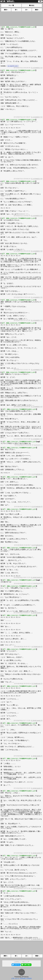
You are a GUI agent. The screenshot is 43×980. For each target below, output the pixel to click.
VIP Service (25, 977)
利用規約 (29, 978)
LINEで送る (27, 965)
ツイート (17, 965)
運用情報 (23, 978)
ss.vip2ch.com (13, 66)
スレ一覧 (11, 5)
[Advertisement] (21, 19)
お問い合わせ (15, 978)
